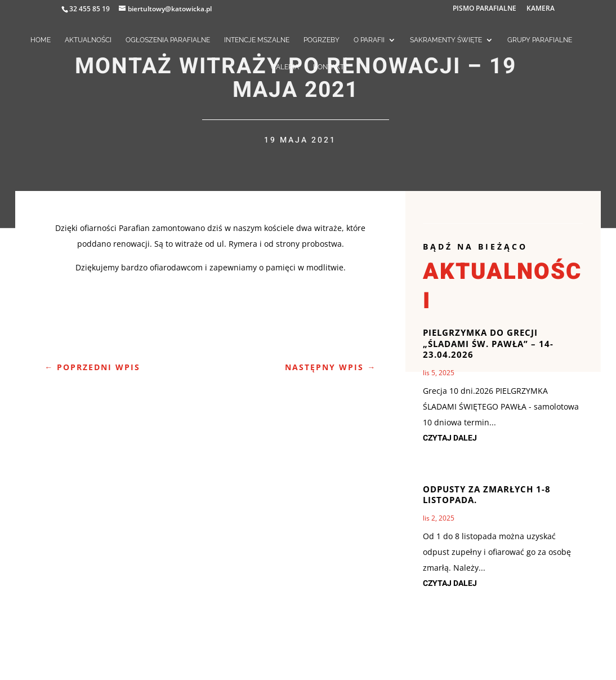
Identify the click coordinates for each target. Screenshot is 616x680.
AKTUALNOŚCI (88, 40)
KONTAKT (329, 67)
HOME (41, 40)
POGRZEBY (322, 40)
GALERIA (285, 67)
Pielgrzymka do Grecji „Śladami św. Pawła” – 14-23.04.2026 (488, 343)
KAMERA (541, 9)
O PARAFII (369, 40)
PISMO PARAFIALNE (485, 9)
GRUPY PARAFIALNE (540, 40)
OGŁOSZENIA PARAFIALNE (168, 40)
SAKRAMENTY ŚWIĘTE (446, 40)
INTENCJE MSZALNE (257, 40)
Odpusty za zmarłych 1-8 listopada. (487, 495)
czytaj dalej (450, 438)
